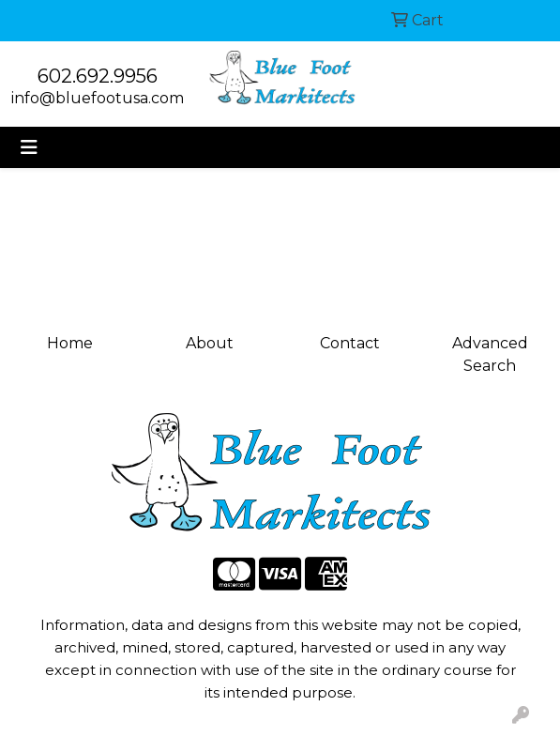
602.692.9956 (98, 76)
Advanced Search (490, 354)
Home (70, 343)
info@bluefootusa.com (98, 98)
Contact (350, 343)
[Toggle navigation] (29, 147)
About (210, 343)
